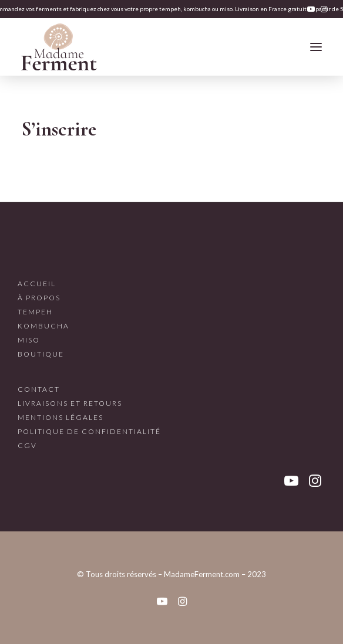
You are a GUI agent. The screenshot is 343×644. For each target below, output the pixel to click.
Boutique (41, 354)
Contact (39, 389)
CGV (27, 445)
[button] (311, 9)
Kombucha (43, 326)
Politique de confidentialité (89, 431)
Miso (29, 340)
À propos (39, 298)
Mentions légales (60, 417)
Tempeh (35, 312)
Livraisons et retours (70, 403)
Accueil (37, 284)
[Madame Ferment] (59, 47)
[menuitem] (311, 9)
